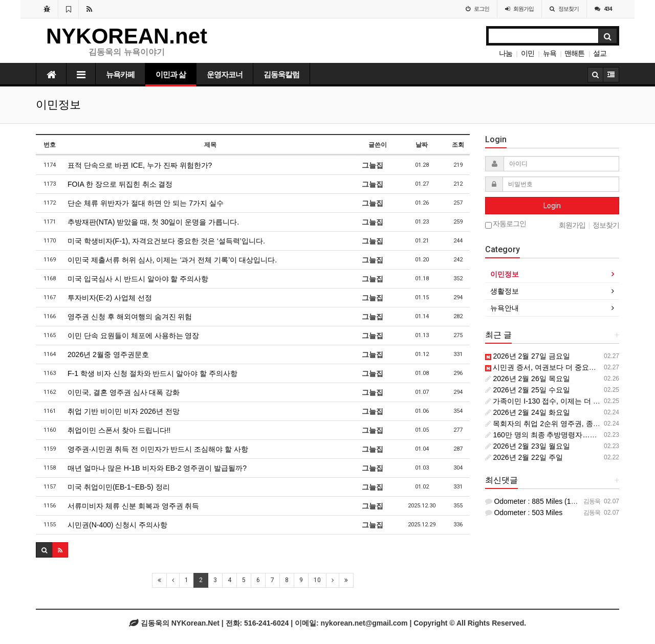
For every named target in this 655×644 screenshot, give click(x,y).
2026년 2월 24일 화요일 (528, 412)
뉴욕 (550, 53)
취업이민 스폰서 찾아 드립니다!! (119, 430)
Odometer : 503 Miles (524, 513)
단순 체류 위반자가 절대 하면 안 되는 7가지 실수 (146, 203)
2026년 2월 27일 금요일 (528, 356)
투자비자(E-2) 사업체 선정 (110, 298)
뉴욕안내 (505, 308)
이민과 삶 (171, 75)
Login (552, 206)
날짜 (422, 145)
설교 (600, 53)
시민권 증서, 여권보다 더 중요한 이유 (549, 367)
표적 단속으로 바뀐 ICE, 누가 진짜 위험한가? (140, 165)
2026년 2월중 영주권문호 (108, 354)
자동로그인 (506, 224)
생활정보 (505, 291)
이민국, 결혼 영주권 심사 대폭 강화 (124, 392)
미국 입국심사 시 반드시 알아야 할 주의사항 (138, 279)
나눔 (506, 53)
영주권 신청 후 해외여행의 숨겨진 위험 (130, 317)
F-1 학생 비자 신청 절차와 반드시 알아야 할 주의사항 (152, 373)
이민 (528, 53)
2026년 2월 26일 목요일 (528, 379)
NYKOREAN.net (127, 36)
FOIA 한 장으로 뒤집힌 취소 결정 (120, 184)
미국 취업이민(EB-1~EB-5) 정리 (119, 487)
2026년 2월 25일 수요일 (528, 390)
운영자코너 (225, 75)
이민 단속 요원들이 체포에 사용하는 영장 (133, 336)
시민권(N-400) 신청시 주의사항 (117, 525)
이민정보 (505, 274)
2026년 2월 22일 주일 (524, 457)
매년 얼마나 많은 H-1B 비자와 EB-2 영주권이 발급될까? (157, 468)
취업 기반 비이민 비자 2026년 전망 (124, 411)
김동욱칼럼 (281, 75)
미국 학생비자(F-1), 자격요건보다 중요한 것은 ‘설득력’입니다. (166, 241)
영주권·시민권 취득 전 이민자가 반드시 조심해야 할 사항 (158, 449)
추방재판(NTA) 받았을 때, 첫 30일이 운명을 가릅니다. (153, 222)
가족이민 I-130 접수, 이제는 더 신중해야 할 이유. (567, 401)
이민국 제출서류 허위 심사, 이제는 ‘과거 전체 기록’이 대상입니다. (172, 260)
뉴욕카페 (120, 75)
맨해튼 (574, 53)
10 (317, 580)
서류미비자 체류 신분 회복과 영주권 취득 (133, 506)
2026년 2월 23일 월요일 (528, 446)
